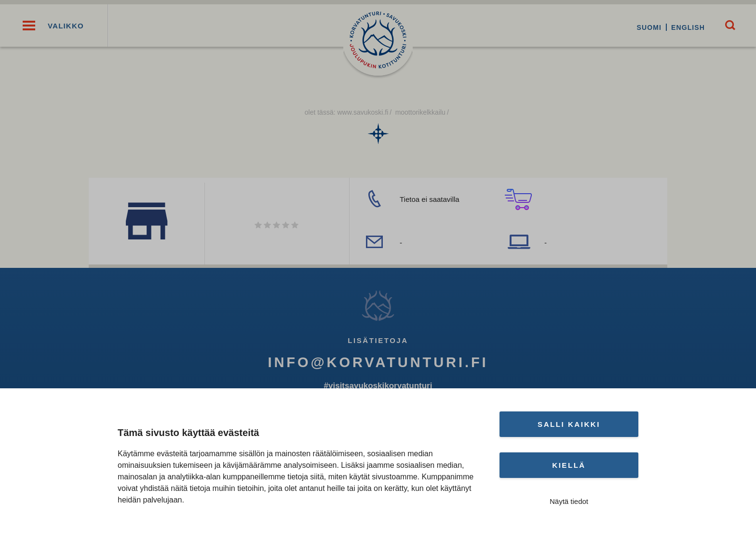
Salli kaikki (569, 424)
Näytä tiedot (569, 501)
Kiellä (569, 465)
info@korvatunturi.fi (378, 366)
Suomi (646, 27)
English (685, 27)
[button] (29, 27)
